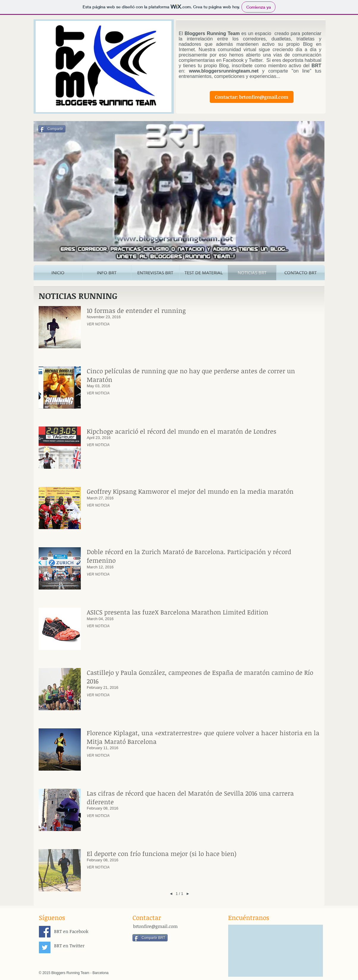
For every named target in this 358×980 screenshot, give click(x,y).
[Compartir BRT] (150, 938)
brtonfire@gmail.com (155, 926)
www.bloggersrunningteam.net (224, 71)
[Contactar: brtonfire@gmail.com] (252, 97)
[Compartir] (52, 129)
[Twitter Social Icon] (45, 947)
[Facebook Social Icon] (45, 932)
